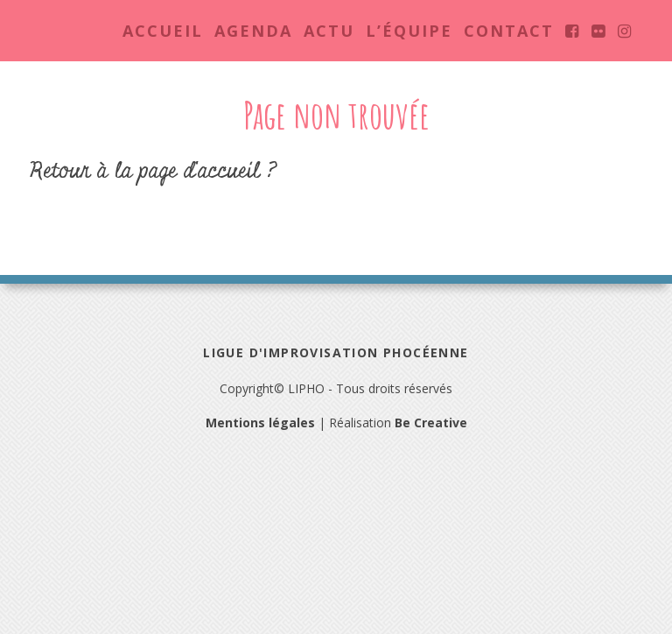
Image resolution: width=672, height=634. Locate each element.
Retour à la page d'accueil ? (153, 171)
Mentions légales (260, 423)
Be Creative (431, 423)
